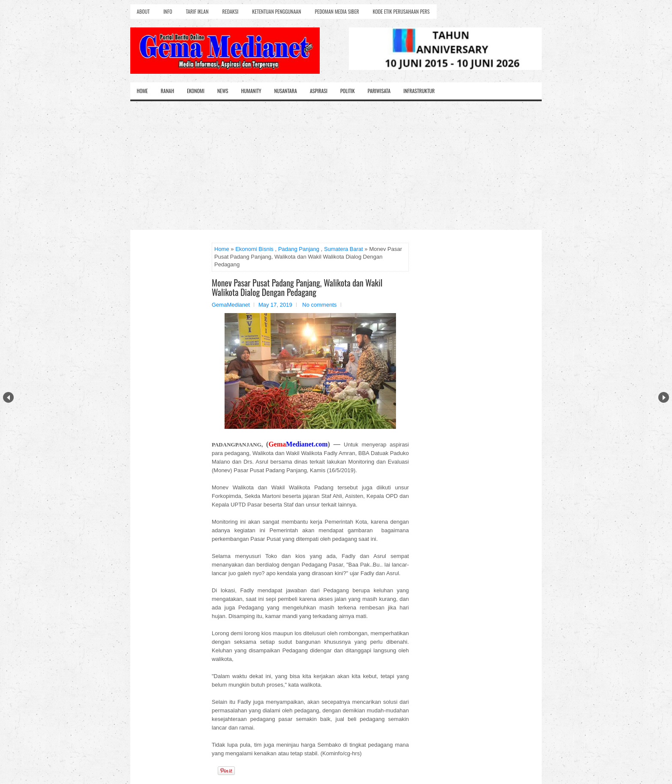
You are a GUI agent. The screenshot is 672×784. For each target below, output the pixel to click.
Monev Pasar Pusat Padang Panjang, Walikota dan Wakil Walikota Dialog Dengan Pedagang (297, 287)
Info (168, 11)
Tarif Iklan (197, 11)
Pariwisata (379, 91)
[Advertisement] (336, 166)
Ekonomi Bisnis (254, 249)
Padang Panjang (299, 249)
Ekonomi (196, 91)
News (223, 91)
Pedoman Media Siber (337, 11)
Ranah (167, 91)
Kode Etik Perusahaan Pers (401, 11)
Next (664, 397)
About (143, 11)
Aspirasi (319, 91)
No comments (319, 305)
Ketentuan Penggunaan (276, 11)
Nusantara (286, 91)
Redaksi (231, 11)
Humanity (251, 91)
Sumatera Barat (343, 249)
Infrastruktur (419, 91)
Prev (8, 397)
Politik (348, 91)
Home (142, 91)
